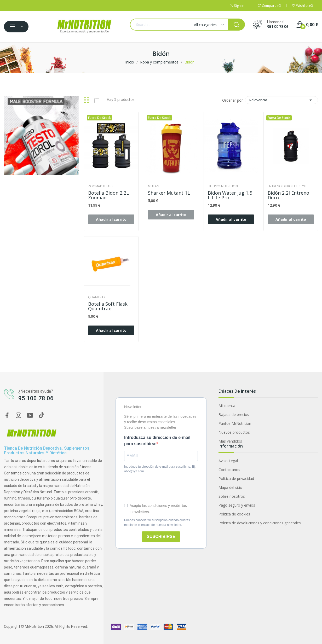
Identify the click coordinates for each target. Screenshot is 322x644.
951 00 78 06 (278, 27)
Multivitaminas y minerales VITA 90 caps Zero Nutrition (61, 615)
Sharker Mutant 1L (169, 193)
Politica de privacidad (236, 478)
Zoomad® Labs (101, 186)
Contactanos (229, 470)
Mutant (154, 186)
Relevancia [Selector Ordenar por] (281, 100)
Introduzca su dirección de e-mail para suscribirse (157, 441)
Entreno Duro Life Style (287, 186)
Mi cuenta (227, 406)
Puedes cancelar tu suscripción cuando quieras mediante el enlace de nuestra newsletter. (157, 523)
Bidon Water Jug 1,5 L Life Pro (230, 195)
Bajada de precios (234, 414)
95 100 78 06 (36, 398)
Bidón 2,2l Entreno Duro (288, 195)
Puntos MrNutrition (235, 423)
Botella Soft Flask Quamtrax (108, 306)
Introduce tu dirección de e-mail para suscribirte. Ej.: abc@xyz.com (160, 469)
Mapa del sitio (230, 487)
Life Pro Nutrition (223, 186)
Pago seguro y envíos (237, 505)
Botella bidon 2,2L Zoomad (108, 195)
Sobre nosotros (232, 496)
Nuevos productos (234, 432)
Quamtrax (97, 297)
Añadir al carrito (231, 219)
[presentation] (164, 488)
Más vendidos (230, 441)
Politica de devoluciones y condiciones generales (260, 523)
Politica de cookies (234, 514)
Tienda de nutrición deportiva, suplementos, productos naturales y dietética (47, 451)
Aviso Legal (228, 461)
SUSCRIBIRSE (161, 536)
